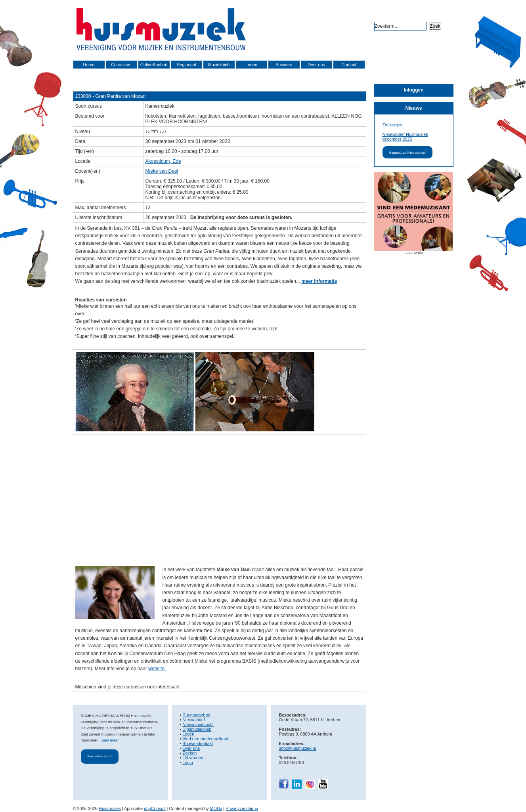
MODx (216, 808)
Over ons (316, 65)
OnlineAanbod (154, 65)
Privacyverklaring (242, 808)
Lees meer (110, 740)
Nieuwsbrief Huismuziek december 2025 (405, 137)
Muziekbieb (219, 65)
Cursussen (121, 65)
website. (157, 669)
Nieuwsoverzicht (198, 724)
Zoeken (189, 753)
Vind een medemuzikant (205, 739)
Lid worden (193, 758)
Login (187, 762)
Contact (349, 65)
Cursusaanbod (196, 715)
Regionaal (186, 65)
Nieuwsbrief (193, 720)
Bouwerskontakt (198, 743)
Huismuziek (110, 808)
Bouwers (284, 65)
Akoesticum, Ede (163, 161)
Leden (251, 65)
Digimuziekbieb (197, 729)
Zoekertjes (392, 125)
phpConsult (155, 808)
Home (89, 65)
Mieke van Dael (162, 171)
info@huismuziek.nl (298, 748)
